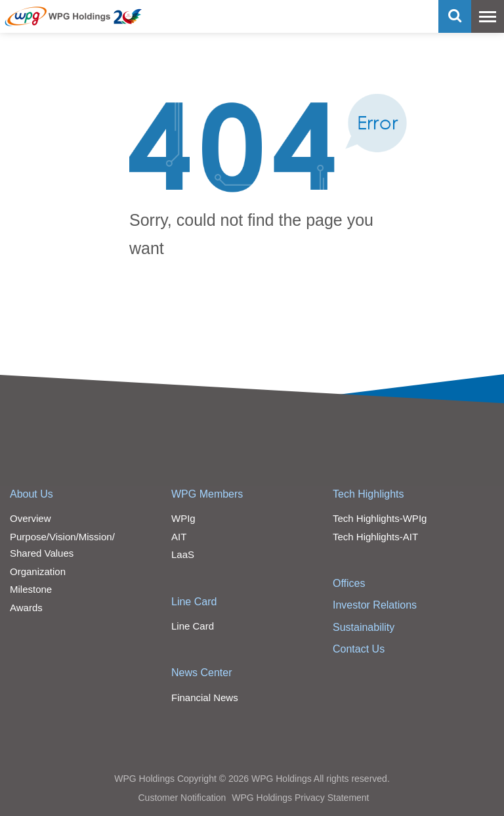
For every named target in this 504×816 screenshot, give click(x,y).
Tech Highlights (368, 494)
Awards (26, 608)
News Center (201, 673)
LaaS (183, 554)
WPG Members (207, 494)
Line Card (194, 602)
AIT (179, 537)
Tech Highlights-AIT (375, 537)
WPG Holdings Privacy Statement (300, 798)
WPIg (183, 518)
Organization (38, 571)
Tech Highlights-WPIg (380, 518)
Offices (349, 583)
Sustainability (364, 627)
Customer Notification (182, 798)
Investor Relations (375, 605)
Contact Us (359, 649)
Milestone (31, 589)
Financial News (205, 698)
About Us (31, 494)
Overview (31, 518)
